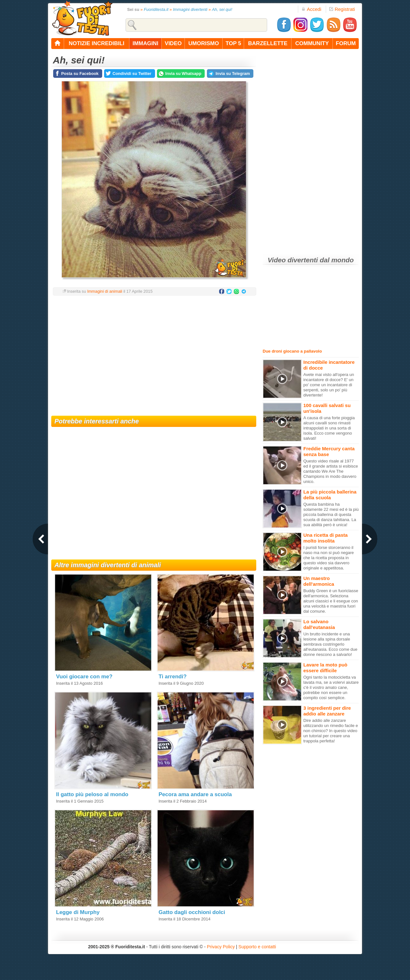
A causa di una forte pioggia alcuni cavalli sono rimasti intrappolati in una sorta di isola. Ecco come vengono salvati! (329, 428)
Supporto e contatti (257, 947)
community (312, 43)
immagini (145, 43)
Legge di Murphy (78, 912)
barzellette (268, 43)
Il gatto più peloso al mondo (92, 794)
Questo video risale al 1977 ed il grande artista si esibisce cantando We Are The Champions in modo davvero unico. (331, 471)
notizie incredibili (96, 43)
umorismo (204, 43)
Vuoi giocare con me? (84, 677)
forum (346, 43)
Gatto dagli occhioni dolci (192, 912)
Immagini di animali (105, 291)
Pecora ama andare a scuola (195, 794)
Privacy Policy (221, 947)
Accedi (311, 9)
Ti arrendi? (173, 677)
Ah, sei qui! (222, 9)
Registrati (342, 9)
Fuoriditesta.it (156, 9)
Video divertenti (293, 260)
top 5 (233, 43)
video (173, 43)
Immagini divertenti (190, 9)
